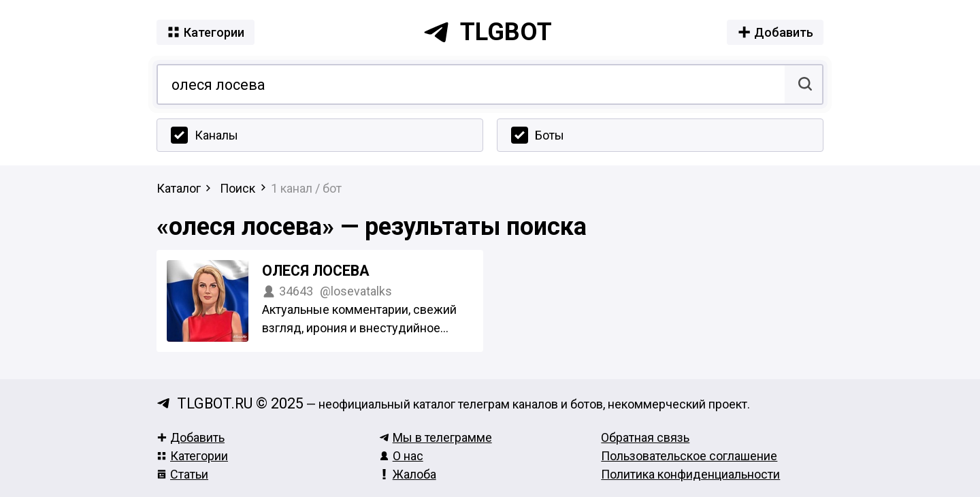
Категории (192, 456)
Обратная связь (645, 437)
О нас (401, 456)
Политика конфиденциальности (690, 474)
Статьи (182, 474)
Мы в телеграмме (436, 437)
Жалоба (408, 474)
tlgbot (487, 32)
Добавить (191, 437)
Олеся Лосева (316, 271)
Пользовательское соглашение (689, 456)
